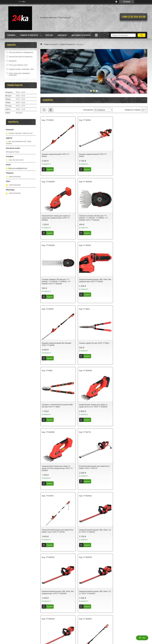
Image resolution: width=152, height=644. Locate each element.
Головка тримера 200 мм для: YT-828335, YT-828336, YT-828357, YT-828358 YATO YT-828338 (93, 220)
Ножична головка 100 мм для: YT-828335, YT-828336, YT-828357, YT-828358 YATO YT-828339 (56, 220)
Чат (142, 638)
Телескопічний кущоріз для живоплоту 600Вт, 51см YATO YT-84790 (55, 409)
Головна (11, 35)
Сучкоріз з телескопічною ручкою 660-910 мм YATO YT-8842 (130, 283)
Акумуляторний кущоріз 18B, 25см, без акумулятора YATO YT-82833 (129, 219)
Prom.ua (87, 640)
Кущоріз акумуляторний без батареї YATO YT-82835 (56, 283)
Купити (50, 169)
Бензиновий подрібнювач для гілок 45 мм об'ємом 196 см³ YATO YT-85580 (94, 595)
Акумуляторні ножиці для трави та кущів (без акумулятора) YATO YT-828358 (128, 156)
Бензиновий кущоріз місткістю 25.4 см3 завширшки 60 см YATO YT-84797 (130, 595)
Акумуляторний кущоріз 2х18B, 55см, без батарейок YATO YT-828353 (57, 595)
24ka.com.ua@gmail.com (18, 168)
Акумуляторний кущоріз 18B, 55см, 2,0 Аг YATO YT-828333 (56, 471)
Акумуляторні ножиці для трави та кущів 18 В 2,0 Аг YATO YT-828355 (56, 344)
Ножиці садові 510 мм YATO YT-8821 (93, 281)
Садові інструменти (67, 44)
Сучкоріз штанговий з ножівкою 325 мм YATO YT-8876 (129, 533)
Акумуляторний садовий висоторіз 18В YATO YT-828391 (129, 471)
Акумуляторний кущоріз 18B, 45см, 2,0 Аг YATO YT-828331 (92, 408)
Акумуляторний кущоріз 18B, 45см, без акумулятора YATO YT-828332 (129, 408)
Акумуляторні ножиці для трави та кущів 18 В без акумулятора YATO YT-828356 (94, 345)
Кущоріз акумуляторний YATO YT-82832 (92, 155)
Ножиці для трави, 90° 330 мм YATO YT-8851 (57, 533)
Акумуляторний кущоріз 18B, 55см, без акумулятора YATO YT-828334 (92, 471)
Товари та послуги (29, 35)
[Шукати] (141, 35)
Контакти (62, 35)
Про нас (49, 35)
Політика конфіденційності (96, 642)
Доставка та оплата (81, 35)
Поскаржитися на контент (78, 642)
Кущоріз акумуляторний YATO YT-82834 (56, 155)
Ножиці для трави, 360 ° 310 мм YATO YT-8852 (94, 533)
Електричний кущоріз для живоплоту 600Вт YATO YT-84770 (130, 344)
